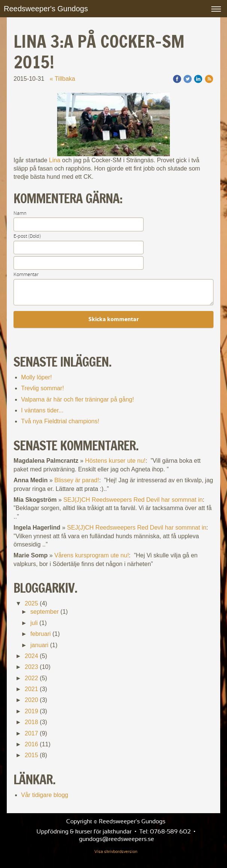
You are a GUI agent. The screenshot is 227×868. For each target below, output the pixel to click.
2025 (32, 603)
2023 (32, 667)
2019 (32, 711)
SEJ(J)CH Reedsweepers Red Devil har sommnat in (133, 500)
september (45, 612)
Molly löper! (36, 377)
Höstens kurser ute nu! (115, 461)
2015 (32, 755)
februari (41, 634)
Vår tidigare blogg (45, 795)
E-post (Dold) (27, 236)
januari (39, 645)
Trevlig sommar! (42, 388)
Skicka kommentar (113, 319)
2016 (32, 744)
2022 (32, 678)
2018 (32, 722)
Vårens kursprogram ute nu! (92, 555)
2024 (32, 656)
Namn (20, 213)
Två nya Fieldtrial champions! (60, 421)
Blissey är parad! (77, 480)
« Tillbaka (62, 79)
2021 (32, 689)
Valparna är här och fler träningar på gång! (77, 399)
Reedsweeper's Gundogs (46, 9)
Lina (54, 160)
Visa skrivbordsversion (116, 852)
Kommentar (26, 275)
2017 (32, 733)
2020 (32, 700)
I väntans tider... (42, 410)
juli (34, 623)
